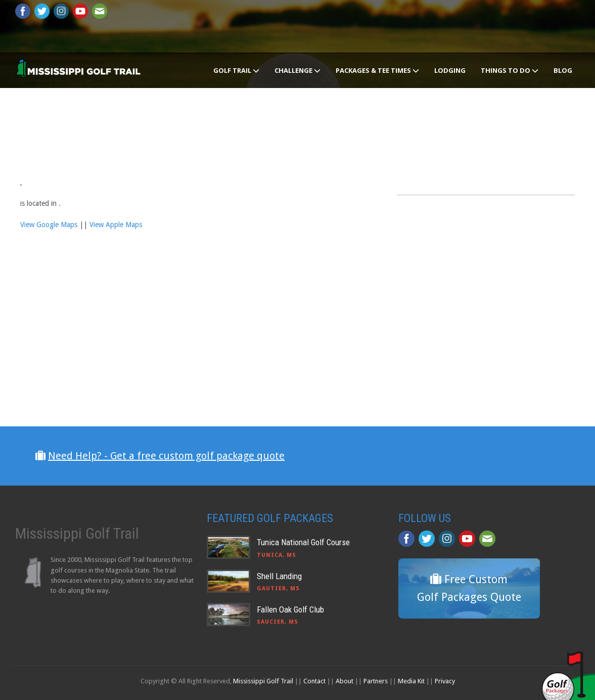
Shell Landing (279, 576)
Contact (314, 681)
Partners (376, 681)
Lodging (450, 70)
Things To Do (510, 70)
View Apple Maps (116, 225)
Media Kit (411, 681)
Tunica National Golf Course (303, 542)
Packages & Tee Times (377, 70)
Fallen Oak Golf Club (290, 609)
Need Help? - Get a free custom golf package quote (166, 456)
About (345, 681)
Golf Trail (236, 70)
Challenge (297, 70)
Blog (563, 70)
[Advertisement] (473, 297)
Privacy (445, 681)
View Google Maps (49, 225)
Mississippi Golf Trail (263, 681)
